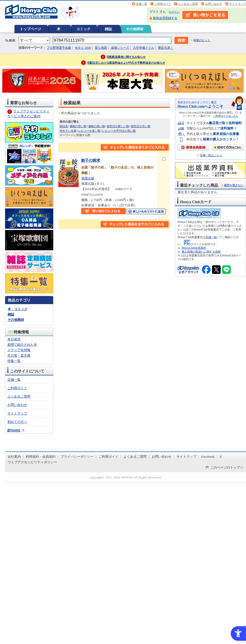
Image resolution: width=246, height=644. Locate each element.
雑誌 (108, 29)
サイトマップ (238, 4)
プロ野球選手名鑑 (59, 48)
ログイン (174, 12)
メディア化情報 (19, 350)
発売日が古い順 (141, 126)
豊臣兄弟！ (166, 48)
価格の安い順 (78, 126)
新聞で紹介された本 (22, 345)
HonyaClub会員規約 (194, 248)
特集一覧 (14, 361)
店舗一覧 (142, 4)
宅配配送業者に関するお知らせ (126, 57)
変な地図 (101, 48)
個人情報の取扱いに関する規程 (201, 252)
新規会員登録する (165, 18)
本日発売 (14, 339)
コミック (83, 29)
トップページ (30, 29)
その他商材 (135, 29)
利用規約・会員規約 (41, 457)
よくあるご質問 (188, 4)
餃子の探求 (91, 160)
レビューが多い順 (89, 131)
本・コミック (17, 309)
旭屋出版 (88, 178)
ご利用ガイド (163, 4)
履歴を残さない (234, 185)
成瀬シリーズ (120, 48)
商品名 (64, 126)
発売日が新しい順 (118, 126)
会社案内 (14, 457)
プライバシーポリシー (77, 457)
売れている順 (68, 131)
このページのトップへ (227, 467)
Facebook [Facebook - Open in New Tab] (208, 457)
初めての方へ (17, 422)
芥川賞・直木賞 (19, 356)
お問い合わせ (214, 4)
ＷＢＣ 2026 (83, 48)
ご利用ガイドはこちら (226, 116)
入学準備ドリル (144, 48)
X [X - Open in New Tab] (221, 457)
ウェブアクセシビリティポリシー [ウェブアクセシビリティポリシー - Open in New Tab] (32, 462)
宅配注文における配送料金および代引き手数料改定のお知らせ (126, 63)
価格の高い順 (97, 126)
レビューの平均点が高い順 (119, 131)
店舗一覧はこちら (211, 155)
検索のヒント (202, 40)
